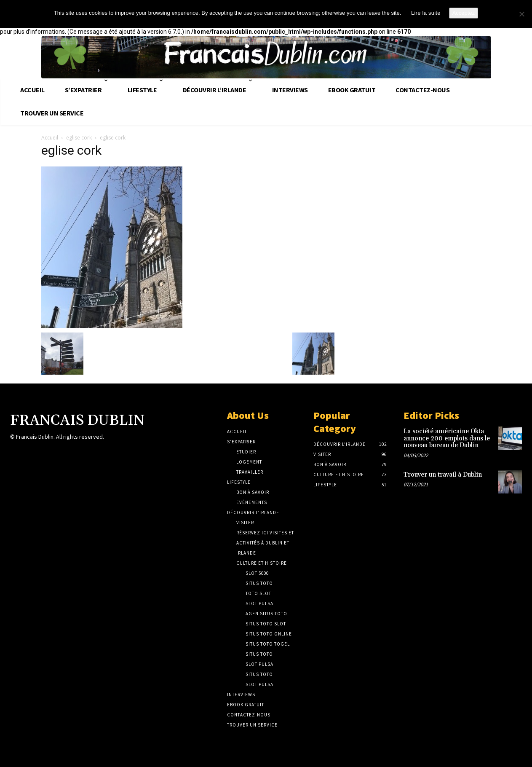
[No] (521, 14)
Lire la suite (426, 13)
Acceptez (464, 13)
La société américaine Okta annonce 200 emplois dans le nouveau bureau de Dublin (447, 438)
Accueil (50, 138)
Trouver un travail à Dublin (443, 475)
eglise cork (79, 138)
